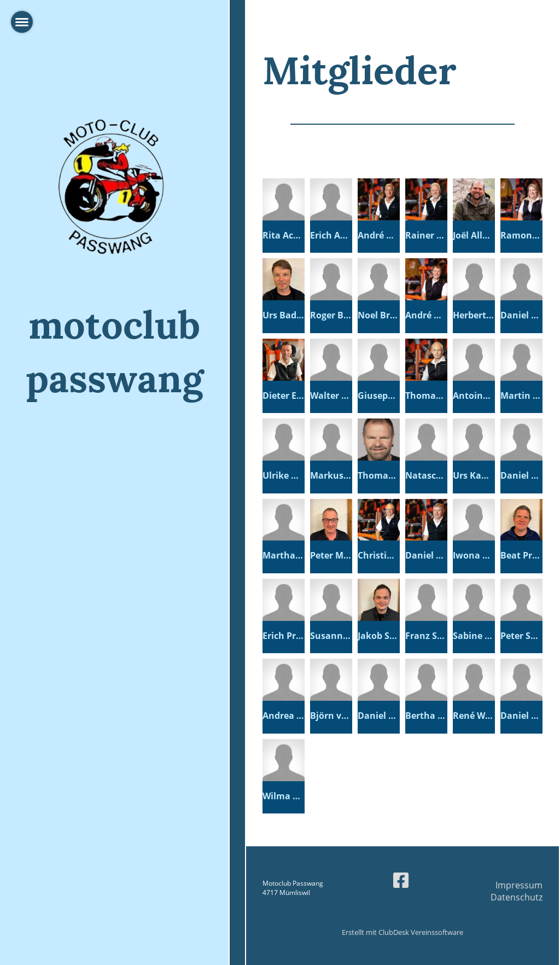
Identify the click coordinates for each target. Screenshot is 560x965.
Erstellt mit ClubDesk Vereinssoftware (402, 932)
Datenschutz (517, 897)
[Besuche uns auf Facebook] (401, 880)
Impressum (519, 885)
